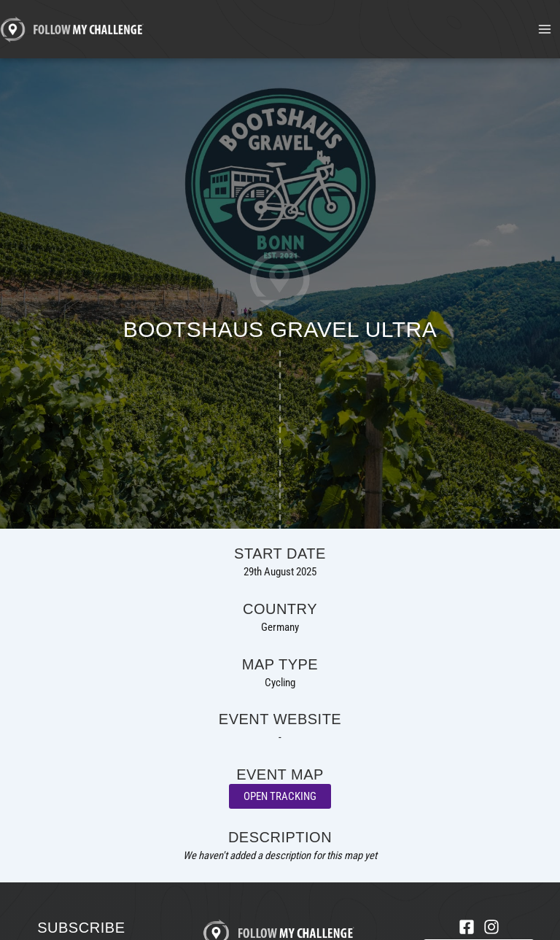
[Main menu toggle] (545, 29)
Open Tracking (280, 796)
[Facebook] (467, 927)
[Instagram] (491, 927)
